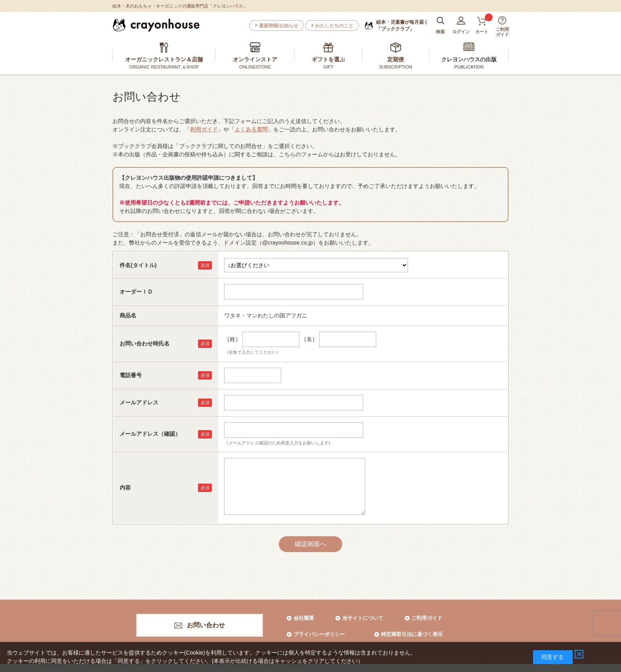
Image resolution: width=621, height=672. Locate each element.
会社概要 (304, 618)
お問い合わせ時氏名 (145, 344)
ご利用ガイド (427, 618)
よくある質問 (251, 129)
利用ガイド (204, 129)
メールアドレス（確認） (150, 434)
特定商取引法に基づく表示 (412, 634)
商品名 (128, 315)
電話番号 (131, 375)
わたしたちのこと (334, 26)
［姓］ (232, 339)
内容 (125, 488)
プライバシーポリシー (319, 634)
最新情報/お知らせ (279, 26)
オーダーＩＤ (136, 292)
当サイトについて (363, 618)
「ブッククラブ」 (402, 25)
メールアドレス (139, 402)
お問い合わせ (206, 625)
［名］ (309, 339)
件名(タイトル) (138, 265)
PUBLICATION (469, 67)
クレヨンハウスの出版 (469, 59)
